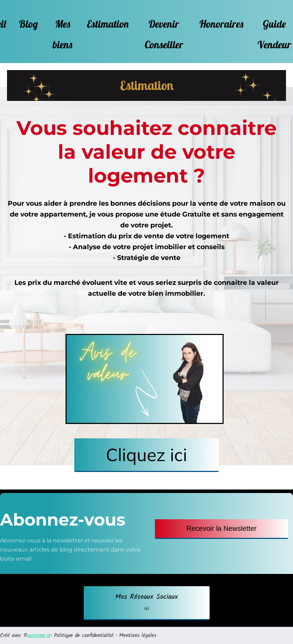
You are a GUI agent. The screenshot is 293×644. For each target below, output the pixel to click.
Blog (28, 24)
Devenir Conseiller (164, 34)
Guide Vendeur (274, 34)
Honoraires (221, 24)
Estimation (108, 24)
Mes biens (62, 34)
